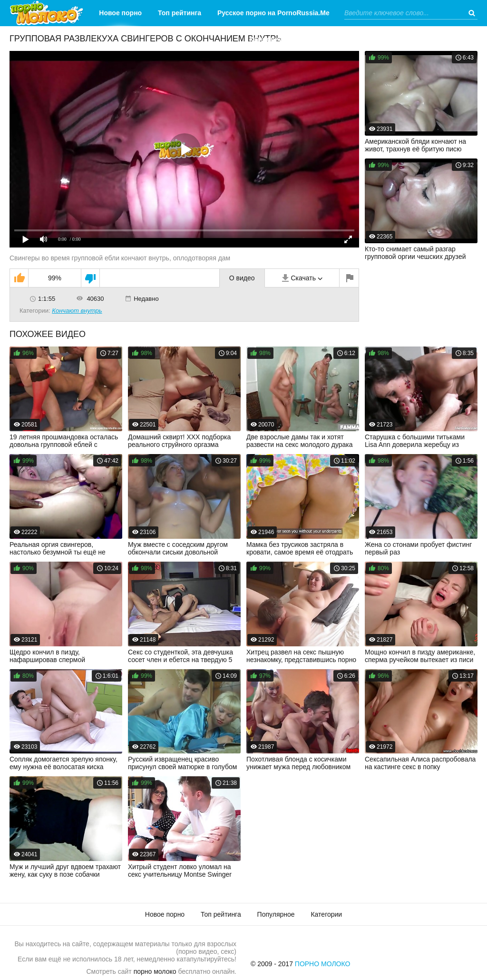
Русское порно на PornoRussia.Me (273, 13)
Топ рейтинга (180, 13)
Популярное (276, 914)
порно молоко (155, 971)
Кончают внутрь (77, 311)
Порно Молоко (323, 964)
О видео (242, 278)
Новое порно (120, 13)
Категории (266, 39)
